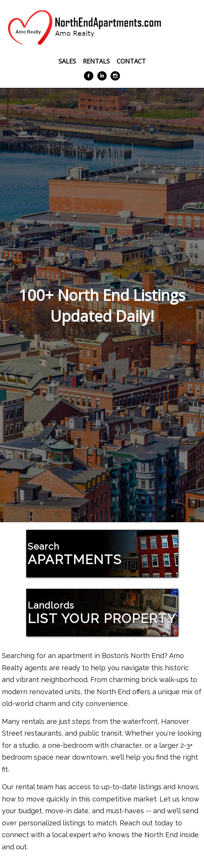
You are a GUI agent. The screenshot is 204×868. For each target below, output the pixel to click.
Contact (131, 61)
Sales (67, 61)
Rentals (96, 61)
